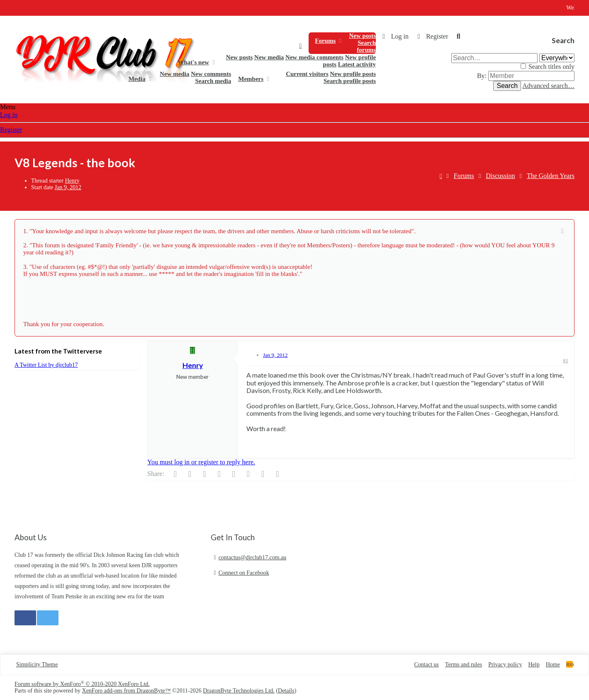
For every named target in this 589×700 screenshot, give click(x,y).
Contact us (426, 665)
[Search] (458, 37)
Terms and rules (464, 665)
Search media (213, 81)
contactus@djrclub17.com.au (253, 557)
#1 (566, 360)
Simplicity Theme (37, 665)
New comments (211, 74)
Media (137, 79)
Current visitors (307, 74)
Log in (9, 115)
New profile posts (353, 74)
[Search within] (557, 58)
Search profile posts (350, 81)
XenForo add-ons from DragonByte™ (127, 691)
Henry (72, 181)
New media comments (314, 57)
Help (534, 665)
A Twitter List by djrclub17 (46, 365)
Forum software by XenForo (82, 684)
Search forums (366, 46)
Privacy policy (505, 665)
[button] (340, 41)
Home (301, 46)
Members (251, 79)
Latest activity (357, 64)
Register (11, 130)
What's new (193, 62)
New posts (362, 36)
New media (269, 57)
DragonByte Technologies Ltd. (239, 691)
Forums (325, 41)
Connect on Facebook (244, 573)
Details (286, 691)
